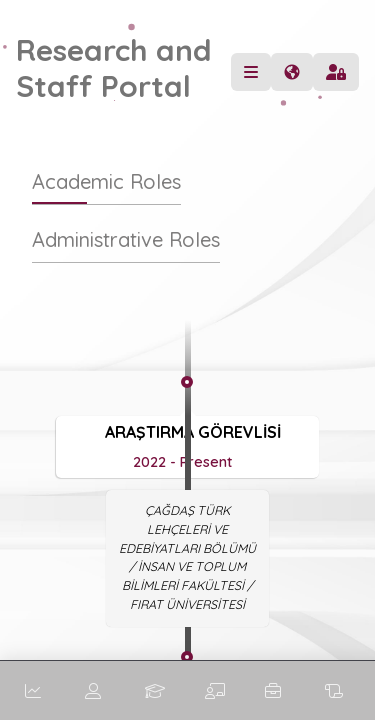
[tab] (106, 191)
